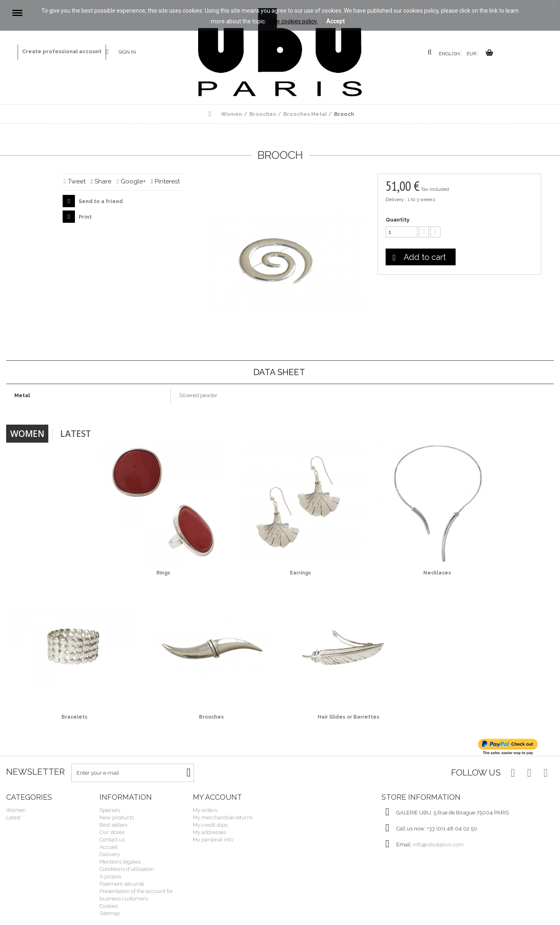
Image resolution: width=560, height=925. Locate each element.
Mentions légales (120, 862)
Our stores (112, 832)
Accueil (109, 847)
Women (27, 434)
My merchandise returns (223, 818)
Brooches (211, 717)
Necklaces (437, 573)
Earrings (300, 573)
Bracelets (75, 717)
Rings (163, 573)
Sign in (127, 52)
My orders (205, 810)
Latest (76, 434)
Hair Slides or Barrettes (349, 717)
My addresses (209, 832)
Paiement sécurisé (122, 884)
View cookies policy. (292, 21)
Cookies (109, 906)
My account (217, 797)
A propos (110, 876)
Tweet (75, 181)
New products (117, 818)
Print (85, 217)
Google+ (131, 181)
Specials (110, 810)
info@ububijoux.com (438, 845)
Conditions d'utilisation (127, 869)
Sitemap (110, 913)
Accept (335, 21)
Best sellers (113, 825)
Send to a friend (100, 201)
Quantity (397, 220)
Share (101, 181)
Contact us (112, 52)
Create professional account (62, 51)
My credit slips (210, 825)
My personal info (213, 840)
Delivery (110, 854)
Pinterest (165, 181)
